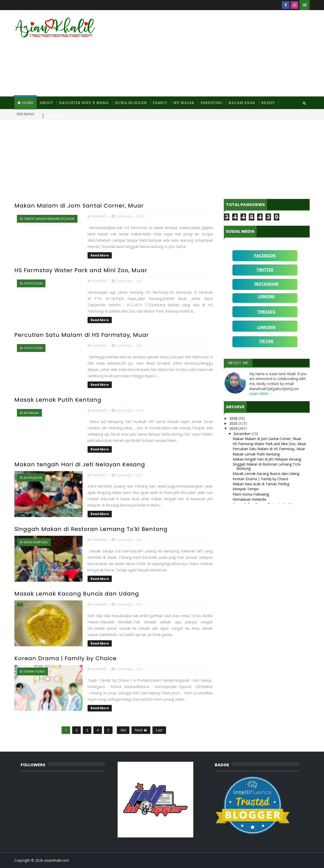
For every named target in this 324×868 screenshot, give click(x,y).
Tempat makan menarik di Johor (49, 219)
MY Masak (184, 103)
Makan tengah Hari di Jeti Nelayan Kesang (80, 464)
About (46, 103)
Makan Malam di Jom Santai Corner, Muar (79, 206)
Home (28, 103)
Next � (141, 730)
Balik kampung (36, 542)
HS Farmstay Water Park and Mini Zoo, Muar (81, 270)
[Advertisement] (218, 54)
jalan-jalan (33, 478)
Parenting (212, 103)
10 (142, 216)
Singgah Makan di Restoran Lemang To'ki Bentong (91, 529)
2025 (234, 423)
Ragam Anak (242, 103)
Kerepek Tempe (246, 489)
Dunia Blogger (131, 103)
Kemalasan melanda (249, 499)
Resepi (268, 103)
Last (159, 730)
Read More (100, 255)
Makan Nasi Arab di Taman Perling (261, 484)
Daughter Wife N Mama (84, 103)
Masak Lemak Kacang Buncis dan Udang (77, 594)
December (242, 434)
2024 (234, 428)
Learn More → (261, 393)
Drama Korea (34, 671)
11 (142, 410)
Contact (55, 116)
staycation (33, 283)
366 (123, 730)
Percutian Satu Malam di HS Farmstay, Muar (82, 335)
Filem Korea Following (251, 494)
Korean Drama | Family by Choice (65, 658)
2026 (234, 418)
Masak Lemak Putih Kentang (58, 400)
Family (160, 103)
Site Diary (28, 116)
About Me (238, 363)
